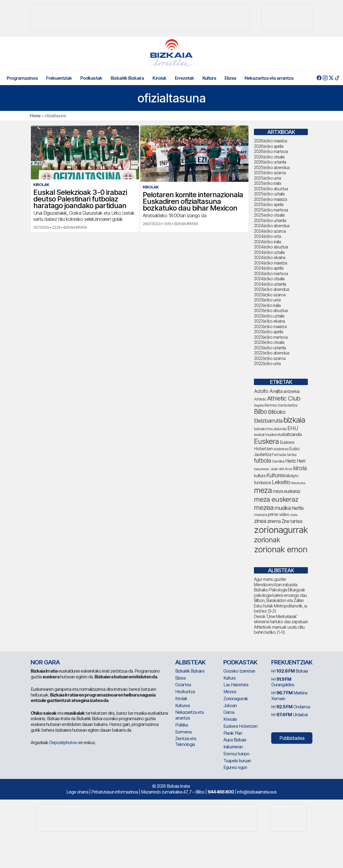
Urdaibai (289, 715)
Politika (181, 725)
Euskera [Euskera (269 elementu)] (266, 441)
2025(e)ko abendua (272, 167)
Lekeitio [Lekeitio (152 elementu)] (281, 482)
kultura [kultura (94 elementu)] (260, 476)
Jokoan (230, 705)
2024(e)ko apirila (269, 268)
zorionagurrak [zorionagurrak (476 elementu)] (281, 530)
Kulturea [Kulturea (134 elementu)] (275, 475)
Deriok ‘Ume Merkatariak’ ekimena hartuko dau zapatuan (281, 619)
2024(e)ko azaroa (270, 231)
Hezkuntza (185, 692)
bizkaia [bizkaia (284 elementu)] (294, 420)
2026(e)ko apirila (269, 146)
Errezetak (184, 78)
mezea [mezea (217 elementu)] (264, 507)
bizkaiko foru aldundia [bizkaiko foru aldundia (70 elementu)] (270, 429)
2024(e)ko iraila (267, 242)
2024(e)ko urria (267, 236)
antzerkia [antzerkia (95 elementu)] (291, 391)
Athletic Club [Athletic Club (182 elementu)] (284, 398)
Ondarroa (291, 707)
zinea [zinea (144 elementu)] (260, 521)
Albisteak (190, 662)
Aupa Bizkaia (235, 740)
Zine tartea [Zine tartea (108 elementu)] (292, 521)
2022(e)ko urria (267, 363)
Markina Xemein (289, 696)
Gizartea (183, 685)
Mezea (230, 692)
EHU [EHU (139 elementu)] (293, 428)
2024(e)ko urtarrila (270, 284)
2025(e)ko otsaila (269, 215)
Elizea (230, 78)
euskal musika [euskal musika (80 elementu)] (265, 434)
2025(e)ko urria (267, 178)
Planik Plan (233, 733)
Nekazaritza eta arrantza (269, 78)
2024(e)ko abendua (272, 226)
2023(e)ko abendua (271, 289)
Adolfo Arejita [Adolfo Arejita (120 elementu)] (268, 391)
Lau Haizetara (236, 685)
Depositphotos (63, 742)
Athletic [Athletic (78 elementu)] (260, 399)
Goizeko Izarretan (239, 671)
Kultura (209, 78)
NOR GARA (45, 662)
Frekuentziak (59, 78)
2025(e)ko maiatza (270, 199)
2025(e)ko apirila (269, 204)
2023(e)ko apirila (268, 332)
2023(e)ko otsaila (269, 342)
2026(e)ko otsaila (269, 157)
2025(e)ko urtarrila (270, 220)
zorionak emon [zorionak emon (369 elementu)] (281, 549)
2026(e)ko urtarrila (270, 162)
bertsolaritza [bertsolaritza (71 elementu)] (288, 405)
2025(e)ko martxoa (271, 210)
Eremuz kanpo (236, 754)
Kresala (230, 719)
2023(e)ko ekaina (269, 321)
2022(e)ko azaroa (270, 358)
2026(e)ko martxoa (271, 151)
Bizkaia (290, 671)
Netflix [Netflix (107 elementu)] (298, 508)
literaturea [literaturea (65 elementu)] (298, 483)
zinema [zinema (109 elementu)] (274, 521)
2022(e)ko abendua (271, 353)
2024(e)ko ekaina (270, 257)
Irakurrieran (233, 747)
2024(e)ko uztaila (269, 252)
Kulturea (182, 705)
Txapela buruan (237, 761)
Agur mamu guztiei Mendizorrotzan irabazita (276, 582)
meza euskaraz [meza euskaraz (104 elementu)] (286, 491)
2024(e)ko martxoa (271, 273)
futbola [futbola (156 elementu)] (262, 461)
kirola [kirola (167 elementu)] (300, 468)
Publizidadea (292, 738)
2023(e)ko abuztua (271, 310)
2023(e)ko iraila (267, 305)
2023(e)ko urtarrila (270, 348)
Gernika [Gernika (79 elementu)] (278, 461)
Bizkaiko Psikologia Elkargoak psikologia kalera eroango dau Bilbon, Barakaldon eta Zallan (280, 595)
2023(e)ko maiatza (270, 326)
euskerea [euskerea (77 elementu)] (281, 449)
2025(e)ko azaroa (270, 173)
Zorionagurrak (236, 698)
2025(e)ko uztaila (269, 194)
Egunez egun (235, 767)
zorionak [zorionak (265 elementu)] (267, 540)
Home (35, 116)
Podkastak (91, 78)
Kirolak (159, 78)
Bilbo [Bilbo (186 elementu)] (260, 412)
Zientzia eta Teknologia (186, 741)
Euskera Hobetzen (240, 726)
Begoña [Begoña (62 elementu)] (259, 406)
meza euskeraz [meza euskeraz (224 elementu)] (276, 499)
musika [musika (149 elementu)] (283, 508)
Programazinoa (22, 78)
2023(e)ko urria (267, 300)
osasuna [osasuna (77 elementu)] (260, 515)
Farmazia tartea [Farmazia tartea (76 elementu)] (284, 455)
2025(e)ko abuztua (271, 189)
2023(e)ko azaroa (270, 295)
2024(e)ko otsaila (269, 279)
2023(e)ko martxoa (271, 337)
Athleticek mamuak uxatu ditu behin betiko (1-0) (279, 630)
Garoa (229, 712)
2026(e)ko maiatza (270, 141)
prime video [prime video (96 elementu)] (278, 514)
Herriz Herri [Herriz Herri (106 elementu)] (295, 461)
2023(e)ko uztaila (269, 316)
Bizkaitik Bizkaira (127, 78)
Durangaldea (283, 682)
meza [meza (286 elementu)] (263, 490)
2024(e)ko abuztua (271, 247)
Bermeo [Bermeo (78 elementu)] (271, 405)
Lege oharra (77, 792)
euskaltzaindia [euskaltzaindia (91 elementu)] (289, 434)
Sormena (183, 732)
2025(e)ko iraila (267, 183)
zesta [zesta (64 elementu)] (294, 515)
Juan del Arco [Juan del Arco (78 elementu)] (281, 469)
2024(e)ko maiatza (270, 263)
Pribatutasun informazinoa (115, 792)
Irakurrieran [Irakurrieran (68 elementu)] (262, 469)
